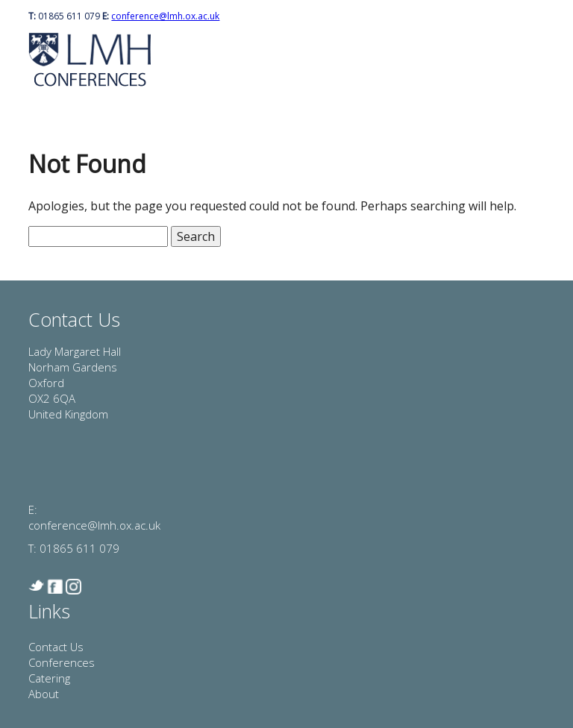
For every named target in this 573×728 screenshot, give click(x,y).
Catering (49, 678)
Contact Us (56, 647)
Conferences (62, 662)
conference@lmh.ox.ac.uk (165, 16)
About (44, 694)
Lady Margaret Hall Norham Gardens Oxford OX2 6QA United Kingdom (75, 383)
